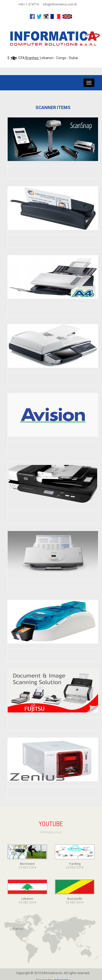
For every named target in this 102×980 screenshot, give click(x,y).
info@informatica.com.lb (60, 4)
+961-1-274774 (28, 4)
